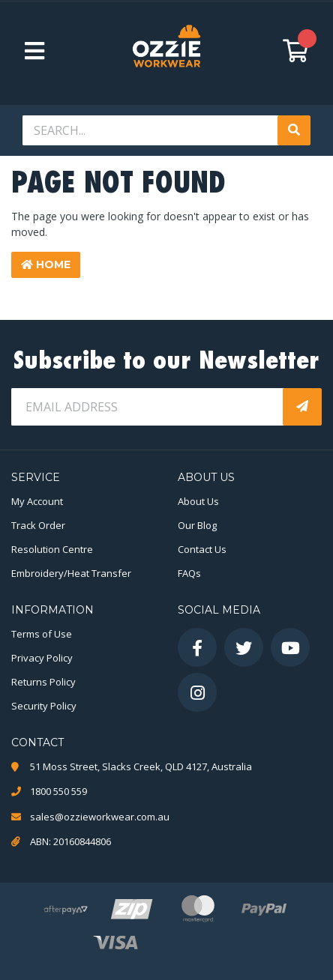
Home (46, 264)
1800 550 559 (58, 791)
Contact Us (202, 549)
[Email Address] (148, 407)
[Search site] (294, 130)
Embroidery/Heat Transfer (71, 573)
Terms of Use (42, 634)
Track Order (38, 525)
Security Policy (44, 706)
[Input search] (151, 130)
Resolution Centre (52, 549)
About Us (198, 501)
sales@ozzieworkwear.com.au (100, 817)
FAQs (189, 573)
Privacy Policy (42, 658)
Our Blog (197, 525)
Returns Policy (43, 682)
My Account (37, 501)
